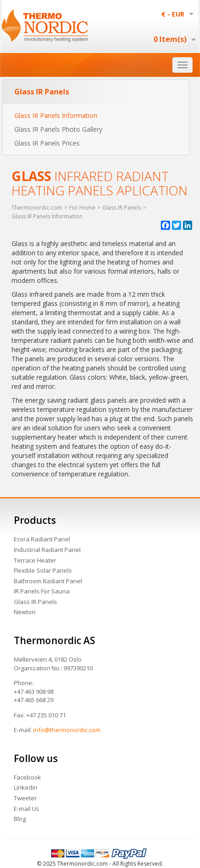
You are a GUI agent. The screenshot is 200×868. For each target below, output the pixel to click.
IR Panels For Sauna (42, 591)
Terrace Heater (35, 560)
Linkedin (26, 787)
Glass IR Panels (35, 602)
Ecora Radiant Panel (42, 539)
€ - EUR (173, 14)
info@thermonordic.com (67, 730)
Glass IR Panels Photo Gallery (58, 129)
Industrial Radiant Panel (47, 550)
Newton (25, 612)
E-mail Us (26, 809)
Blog (20, 819)
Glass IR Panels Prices (47, 143)
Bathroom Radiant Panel (48, 581)
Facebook (27, 777)
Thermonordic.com (37, 208)
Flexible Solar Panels (43, 570)
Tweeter (25, 798)
